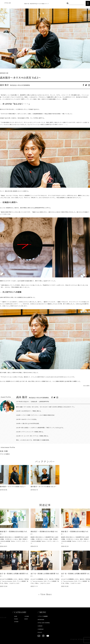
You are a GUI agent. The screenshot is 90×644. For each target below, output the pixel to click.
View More (46, 594)
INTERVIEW (41, 620)
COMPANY (41, 629)
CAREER (40, 626)
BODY (26, 619)
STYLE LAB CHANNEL (44, 623)
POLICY (40, 632)
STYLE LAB (8, 3)
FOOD (16, 619)
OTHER (16, 622)
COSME (27, 616)
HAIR (16, 616)
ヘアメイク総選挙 (43, 616)
